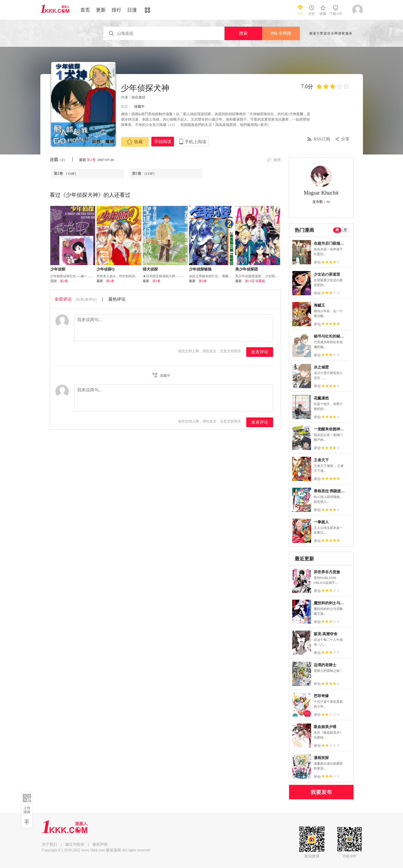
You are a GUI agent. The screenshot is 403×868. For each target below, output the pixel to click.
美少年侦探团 (247, 269)
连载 (58, 159)
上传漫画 (27, 810)
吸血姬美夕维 (325, 727)
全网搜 (281, 33)
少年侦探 (58, 269)
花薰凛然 (321, 398)
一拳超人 (321, 522)
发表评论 (260, 352)
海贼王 (319, 305)
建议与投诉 (75, 844)
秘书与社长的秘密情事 (333, 336)
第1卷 (144, 173)
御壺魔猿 (138, 97)
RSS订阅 (322, 139)
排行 (116, 10)
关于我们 (49, 844)
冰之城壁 (321, 367)
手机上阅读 (195, 142)
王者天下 (321, 460)
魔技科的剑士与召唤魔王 (334, 603)
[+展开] (263, 125)
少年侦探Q (106, 269)
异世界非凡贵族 (327, 572)
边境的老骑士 (325, 665)
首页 (85, 10)
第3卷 (203, 281)
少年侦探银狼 (200, 269)
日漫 (132, 10)
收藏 (135, 142)
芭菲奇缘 (321, 696)
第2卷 (92, 160)
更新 (101, 10)
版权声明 (100, 844)
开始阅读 (163, 141)
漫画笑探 (321, 758)
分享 (345, 139)
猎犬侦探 (150, 269)
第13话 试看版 (255, 281)
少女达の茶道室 (327, 274)
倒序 (277, 160)
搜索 (243, 33)
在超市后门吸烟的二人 (333, 243)
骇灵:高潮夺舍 (326, 634)
